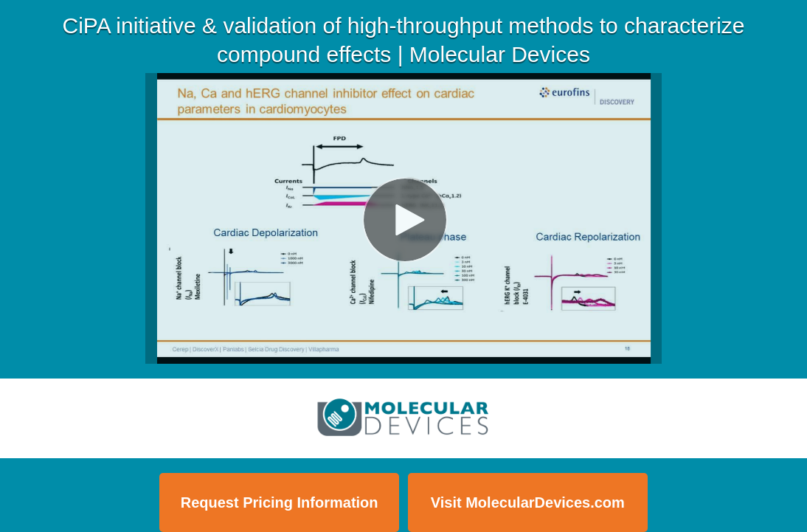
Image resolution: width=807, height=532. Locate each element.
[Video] (403, 218)
